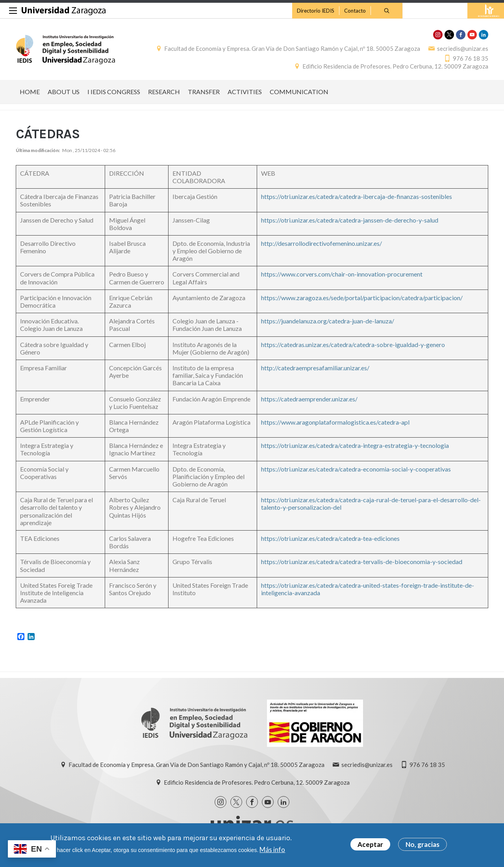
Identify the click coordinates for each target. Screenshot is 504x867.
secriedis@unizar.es (463, 48)
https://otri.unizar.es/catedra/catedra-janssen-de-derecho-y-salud (350, 220)
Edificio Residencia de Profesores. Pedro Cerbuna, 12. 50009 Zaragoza (395, 66)
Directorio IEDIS (316, 11)
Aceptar (370, 844)
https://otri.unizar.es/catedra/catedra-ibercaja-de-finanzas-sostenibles (357, 196)
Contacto (355, 11)
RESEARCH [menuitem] (164, 92)
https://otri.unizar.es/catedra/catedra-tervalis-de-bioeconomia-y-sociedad (362, 562)
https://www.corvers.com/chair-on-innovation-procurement (342, 274)
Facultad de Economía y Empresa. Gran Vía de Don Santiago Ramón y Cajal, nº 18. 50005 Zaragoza (292, 48)
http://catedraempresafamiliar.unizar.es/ (315, 368)
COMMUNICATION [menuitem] (299, 92)
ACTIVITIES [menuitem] (245, 92)
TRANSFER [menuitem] (204, 92)
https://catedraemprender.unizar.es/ (309, 399)
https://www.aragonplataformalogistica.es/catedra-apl (335, 422)
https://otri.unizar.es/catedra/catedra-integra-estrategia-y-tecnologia (355, 445)
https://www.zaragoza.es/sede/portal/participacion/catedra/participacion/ (362, 298)
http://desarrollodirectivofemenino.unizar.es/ (321, 243)
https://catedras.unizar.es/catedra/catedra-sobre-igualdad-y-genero (353, 344)
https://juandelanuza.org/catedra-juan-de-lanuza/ (328, 321)
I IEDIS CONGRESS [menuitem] (114, 92)
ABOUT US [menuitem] (64, 92)
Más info (272, 849)
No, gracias (422, 844)
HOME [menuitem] (30, 92)
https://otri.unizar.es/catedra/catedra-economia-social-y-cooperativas (356, 469)
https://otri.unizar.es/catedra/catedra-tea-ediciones (330, 538)
